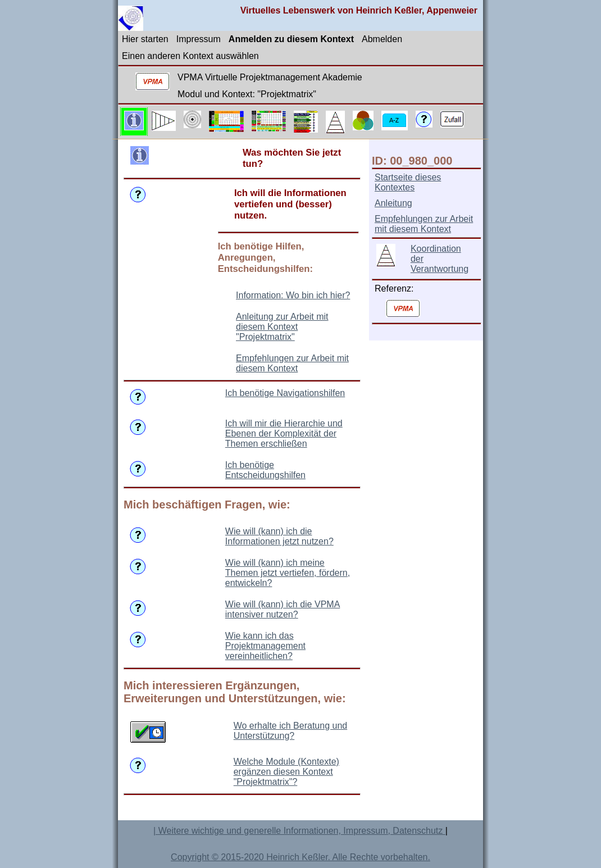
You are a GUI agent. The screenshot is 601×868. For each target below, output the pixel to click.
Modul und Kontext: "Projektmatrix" (247, 94)
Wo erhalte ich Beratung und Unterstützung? (291, 731)
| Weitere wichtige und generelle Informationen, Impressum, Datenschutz (299, 831)
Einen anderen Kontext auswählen (190, 56)
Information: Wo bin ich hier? (293, 295)
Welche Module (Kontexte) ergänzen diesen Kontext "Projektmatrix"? (286, 772)
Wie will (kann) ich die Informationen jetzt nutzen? (279, 536)
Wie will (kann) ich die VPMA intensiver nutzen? (283, 609)
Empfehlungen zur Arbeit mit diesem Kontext (292, 363)
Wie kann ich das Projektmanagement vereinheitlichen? (265, 646)
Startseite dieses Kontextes (408, 182)
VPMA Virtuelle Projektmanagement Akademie (270, 77)
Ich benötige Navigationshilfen (285, 393)
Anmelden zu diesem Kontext (291, 39)
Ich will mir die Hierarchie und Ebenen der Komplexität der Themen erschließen (284, 433)
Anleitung (393, 203)
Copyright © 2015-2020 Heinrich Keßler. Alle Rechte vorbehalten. (300, 857)
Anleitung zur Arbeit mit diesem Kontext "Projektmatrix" (282, 327)
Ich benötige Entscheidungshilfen (265, 470)
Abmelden (382, 39)
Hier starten (145, 39)
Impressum (199, 39)
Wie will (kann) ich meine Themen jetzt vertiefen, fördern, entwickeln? (288, 573)
